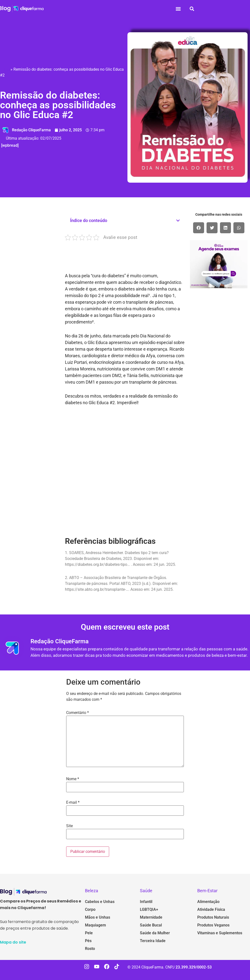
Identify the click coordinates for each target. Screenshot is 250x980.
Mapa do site (13, 942)
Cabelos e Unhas (100, 902)
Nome (73, 779)
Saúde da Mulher (155, 933)
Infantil (146, 902)
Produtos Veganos (213, 925)
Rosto (90, 949)
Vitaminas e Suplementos (220, 933)
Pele (89, 933)
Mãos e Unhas (98, 917)
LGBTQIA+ (149, 909)
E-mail (73, 802)
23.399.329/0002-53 (194, 967)
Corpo (90, 909)
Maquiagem (95, 925)
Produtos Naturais (213, 917)
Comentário (78, 713)
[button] (178, 9)
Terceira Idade (153, 941)
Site (69, 826)
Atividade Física (211, 909)
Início (5, 69)
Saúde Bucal (151, 925)
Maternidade (151, 917)
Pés (88, 941)
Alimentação (208, 902)
